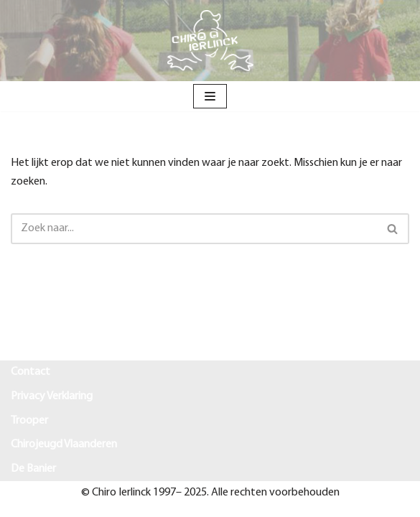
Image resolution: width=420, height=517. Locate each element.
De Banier (33, 469)
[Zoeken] (194, 229)
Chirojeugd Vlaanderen (64, 444)
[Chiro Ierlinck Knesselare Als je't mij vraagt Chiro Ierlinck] (210, 41)
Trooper (29, 421)
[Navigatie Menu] (210, 96)
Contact (31, 372)
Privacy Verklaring (52, 396)
